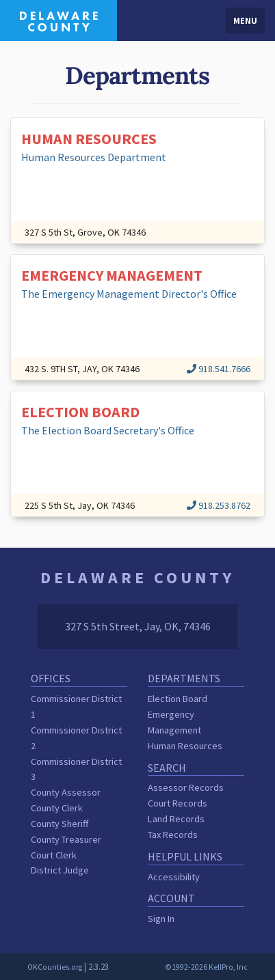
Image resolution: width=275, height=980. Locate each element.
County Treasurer (66, 839)
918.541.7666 (219, 369)
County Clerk (57, 808)
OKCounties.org (55, 967)
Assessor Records (186, 787)
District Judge (60, 870)
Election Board (178, 699)
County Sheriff (60, 824)
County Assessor (66, 792)
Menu (245, 20)
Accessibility (174, 877)
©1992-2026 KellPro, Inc (206, 967)
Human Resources (185, 746)
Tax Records (173, 835)
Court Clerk (54, 855)
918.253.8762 (219, 505)
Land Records (176, 819)
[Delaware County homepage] (58, 19)
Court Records (178, 803)
